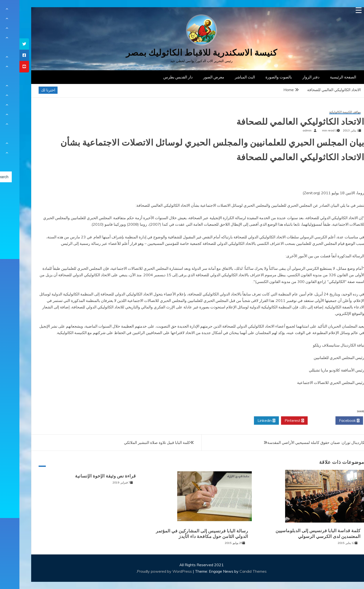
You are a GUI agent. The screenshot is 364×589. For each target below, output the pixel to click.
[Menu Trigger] (339, 10)
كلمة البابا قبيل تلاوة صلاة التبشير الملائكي (138, 442)
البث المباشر (225, 77)
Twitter (302, 421)
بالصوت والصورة (259, 77)
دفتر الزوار (291, 77)
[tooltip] (5, 44)
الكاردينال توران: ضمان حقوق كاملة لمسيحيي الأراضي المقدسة (298, 442)
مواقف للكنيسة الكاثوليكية (326, 112)
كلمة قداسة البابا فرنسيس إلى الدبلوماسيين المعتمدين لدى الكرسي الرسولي (299, 533)
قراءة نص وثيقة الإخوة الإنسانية (86, 476)
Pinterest (275, 421)
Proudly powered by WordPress (145, 571)
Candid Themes (234, 571)
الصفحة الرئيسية (324, 77)
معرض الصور (194, 77)
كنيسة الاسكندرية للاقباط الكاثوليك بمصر (182, 53)
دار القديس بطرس (159, 77)
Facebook (330, 421)
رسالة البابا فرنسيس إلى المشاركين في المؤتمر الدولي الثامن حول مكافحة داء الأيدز (183, 534)
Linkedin (247, 421)
